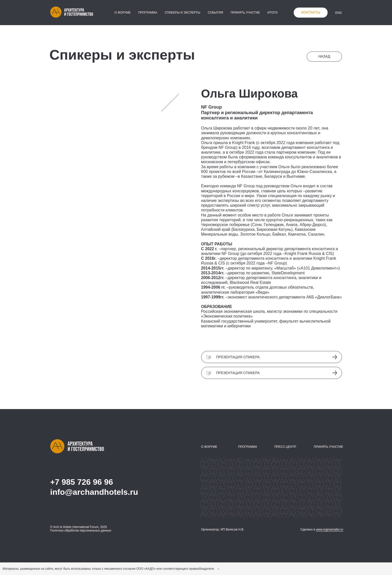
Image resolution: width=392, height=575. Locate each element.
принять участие (245, 13)
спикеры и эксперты (182, 13)
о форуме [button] (123, 13)
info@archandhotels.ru (94, 492)
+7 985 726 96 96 (82, 482)
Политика (57, 530)
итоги (273, 13)
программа (148, 13)
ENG (338, 13)
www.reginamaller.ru (329, 529)
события (215, 13)
